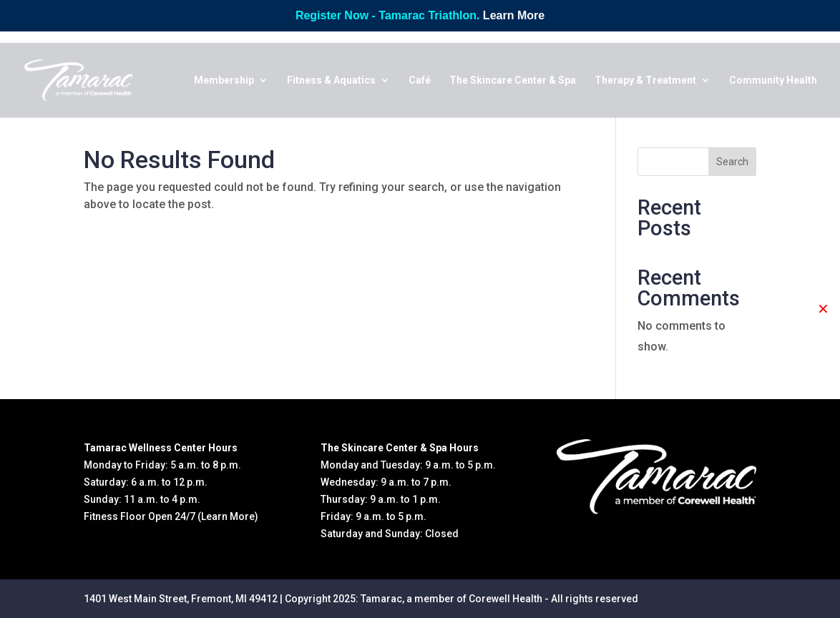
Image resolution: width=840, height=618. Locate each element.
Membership (224, 80)
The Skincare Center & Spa (513, 80)
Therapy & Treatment (645, 80)
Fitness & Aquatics (331, 80)
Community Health (773, 80)
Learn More (514, 15)
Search (732, 162)
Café (420, 80)
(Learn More (226, 516)
